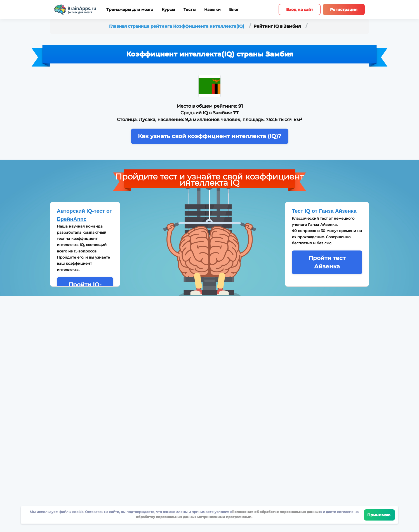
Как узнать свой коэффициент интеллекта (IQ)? (210, 136)
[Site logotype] (75, 10)
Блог (234, 10)
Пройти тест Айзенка (327, 262)
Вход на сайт (300, 10)
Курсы (168, 10)
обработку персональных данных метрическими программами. (194, 517)
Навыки (212, 10)
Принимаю (379, 515)
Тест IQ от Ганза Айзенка (324, 211)
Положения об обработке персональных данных (276, 512)
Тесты (190, 10)
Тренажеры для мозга (130, 10)
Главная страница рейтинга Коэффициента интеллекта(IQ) (177, 26)
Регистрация (344, 10)
